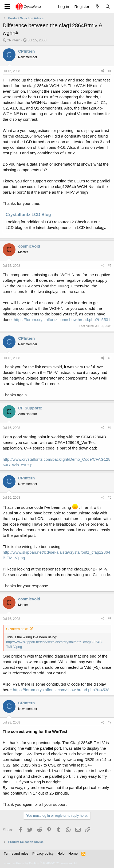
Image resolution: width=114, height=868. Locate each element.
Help (61, 853)
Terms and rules (16, 853)
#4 (110, 428)
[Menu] (7, 7)
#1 (110, 71)
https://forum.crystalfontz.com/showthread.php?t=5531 (62, 320)
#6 (110, 619)
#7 (110, 722)
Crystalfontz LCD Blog (28, 215)
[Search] (108, 7)
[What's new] (97, 7)
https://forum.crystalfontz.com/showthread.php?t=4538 (61, 690)
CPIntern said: (17, 629)
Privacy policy (43, 853)
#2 (110, 266)
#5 (110, 498)
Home (73, 853)
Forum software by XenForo (41, 863)
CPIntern (13, 40)
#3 (110, 358)
